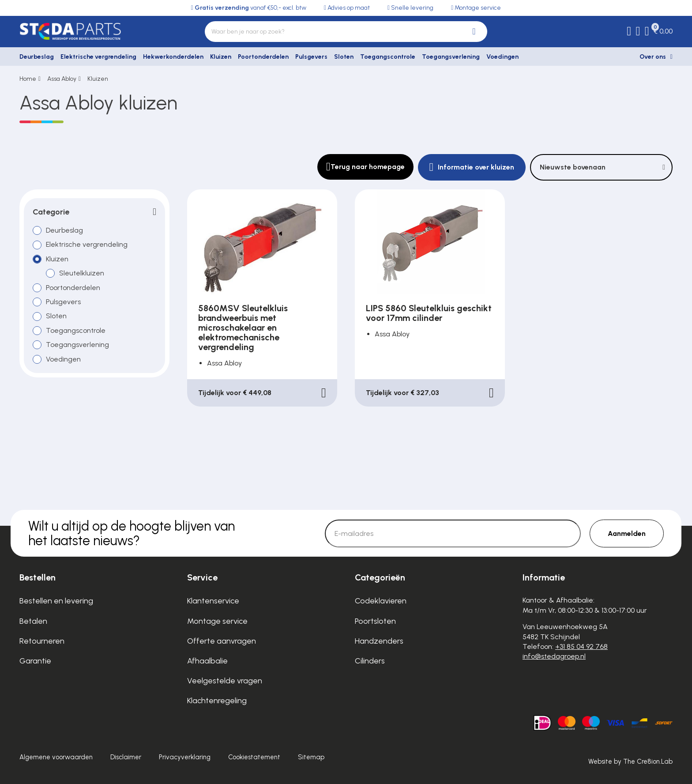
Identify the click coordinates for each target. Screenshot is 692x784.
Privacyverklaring (185, 757)
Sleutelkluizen (82, 273)
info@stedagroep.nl (554, 656)
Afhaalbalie (207, 661)
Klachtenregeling (217, 701)
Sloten (344, 57)
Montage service (217, 621)
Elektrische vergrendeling (98, 57)
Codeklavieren (381, 601)
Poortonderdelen (263, 57)
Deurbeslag (37, 57)
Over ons (653, 57)
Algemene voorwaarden (56, 757)
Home (28, 79)
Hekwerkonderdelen (173, 57)
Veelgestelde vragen (225, 681)
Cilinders (370, 661)
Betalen (33, 621)
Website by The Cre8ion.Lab (630, 761)
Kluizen (221, 57)
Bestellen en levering (56, 601)
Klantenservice (213, 601)
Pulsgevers (311, 57)
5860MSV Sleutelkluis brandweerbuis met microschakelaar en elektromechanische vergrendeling (243, 328)
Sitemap (311, 757)
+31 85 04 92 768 (581, 646)
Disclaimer (126, 757)
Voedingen (502, 57)
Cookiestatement (254, 757)
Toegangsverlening (451, 57)
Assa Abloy (62, 79)
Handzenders (379, 641)
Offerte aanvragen (222, 641)
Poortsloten (375, 621)
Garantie (35, 661)
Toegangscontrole (388, 57)
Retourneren (42, 641)
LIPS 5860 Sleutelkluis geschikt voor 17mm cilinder (429, 313)
